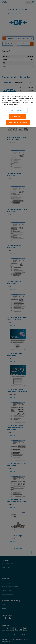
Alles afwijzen (17, 116)
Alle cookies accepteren (18, 122)
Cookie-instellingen (17, 110)
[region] (18, 110)
